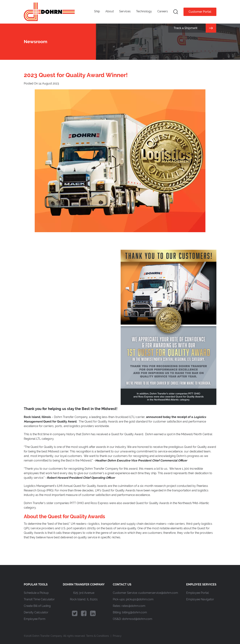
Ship (97, 11)
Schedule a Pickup (36, 593)
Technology (144, 11)
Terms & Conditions (98, 636)
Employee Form (35, 619)
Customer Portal (200, 12)
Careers (163, 11)
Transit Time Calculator (39, 599)
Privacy (117, 636)
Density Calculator (36, 612)
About (110, 11)
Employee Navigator (200, 599)
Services (125, 11)
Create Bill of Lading (37, 606)
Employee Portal (197, 593)
